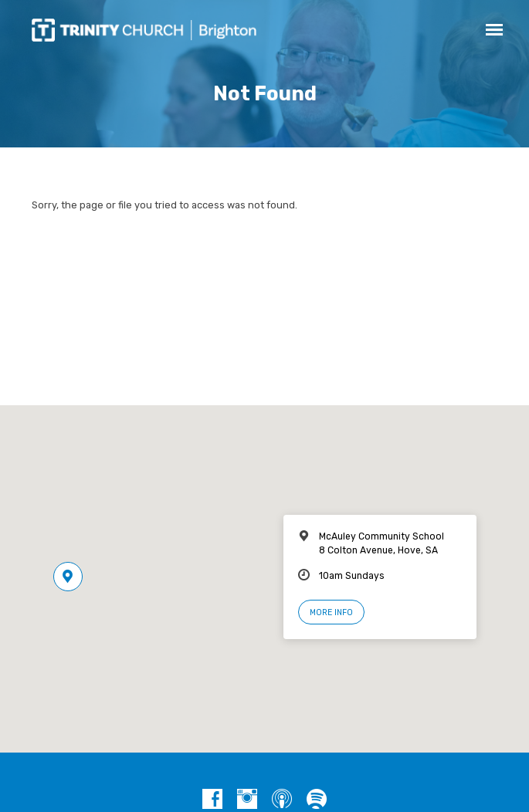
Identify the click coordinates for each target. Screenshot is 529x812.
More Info (331, 612)
